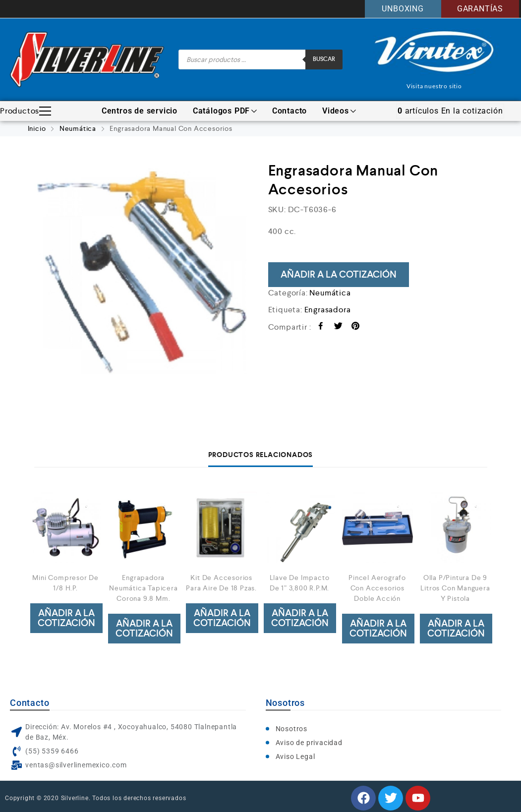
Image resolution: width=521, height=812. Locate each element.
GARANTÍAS (480, 9)
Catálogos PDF (225, 111)
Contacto (289, 111)
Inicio (37, 128)
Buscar (324, 59)
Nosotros (291, 729)
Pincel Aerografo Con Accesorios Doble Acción (377, 588)
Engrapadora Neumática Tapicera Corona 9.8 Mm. (143, 588)
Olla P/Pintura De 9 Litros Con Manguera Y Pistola (455, 588)
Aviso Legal (295, 756)
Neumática (78, 128)
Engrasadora (328, 310)
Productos (26, 111)
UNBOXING (403, 9)
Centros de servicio (140, 111)
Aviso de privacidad (309, 743)
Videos (339, 111)
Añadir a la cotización (339, 274)
